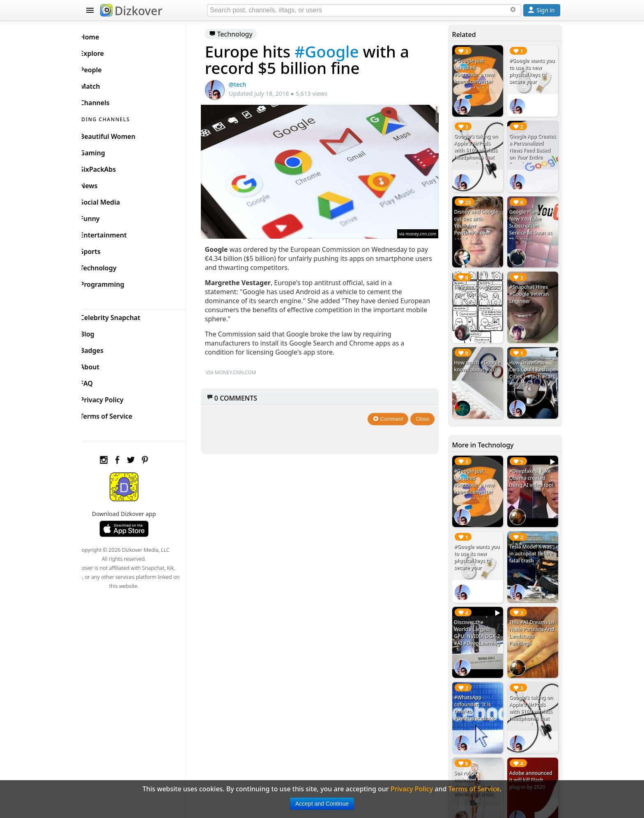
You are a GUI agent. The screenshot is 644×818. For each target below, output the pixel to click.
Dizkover (131, 11)
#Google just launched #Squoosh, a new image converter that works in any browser (478, 78)
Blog (100, 332)
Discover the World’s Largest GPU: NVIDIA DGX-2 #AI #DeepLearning (480, 617)
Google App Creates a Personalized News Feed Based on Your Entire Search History (534, 151)
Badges (105, 348)
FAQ (100, 381)
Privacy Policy (115, 398)
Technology (243, 34)
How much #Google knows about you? (476, 358)
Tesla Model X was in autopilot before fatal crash (533, 537)
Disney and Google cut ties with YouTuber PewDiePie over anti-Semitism (480, 220)
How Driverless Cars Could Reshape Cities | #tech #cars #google (530, 365)
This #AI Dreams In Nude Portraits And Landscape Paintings (534, 613)
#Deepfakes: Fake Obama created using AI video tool (533, 464)
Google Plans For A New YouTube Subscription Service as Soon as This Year (534, 220)
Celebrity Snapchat (123, 316)
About (103, 365)
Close (427, 414)
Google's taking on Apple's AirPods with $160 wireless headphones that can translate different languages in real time (480, 158)
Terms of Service (119, 414)
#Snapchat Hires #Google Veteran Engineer (531, 286)
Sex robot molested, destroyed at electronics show (477, 759)
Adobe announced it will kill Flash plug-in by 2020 (533, 755)
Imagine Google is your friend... (479, 282)
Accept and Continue (322, 804)
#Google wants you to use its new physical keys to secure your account (532, 75)
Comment (392, 414)
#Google (339, 51)
